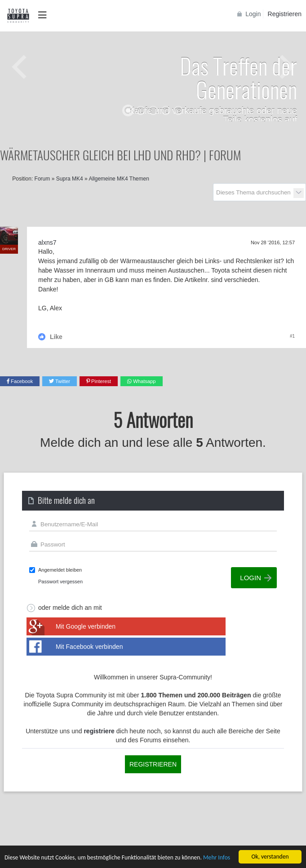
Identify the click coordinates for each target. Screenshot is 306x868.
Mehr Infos (217, 858)
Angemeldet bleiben (60, 570)
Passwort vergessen (60, 582)
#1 (292, 336)
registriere (99, 731)
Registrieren (285, 14)
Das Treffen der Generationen (238, 77)
